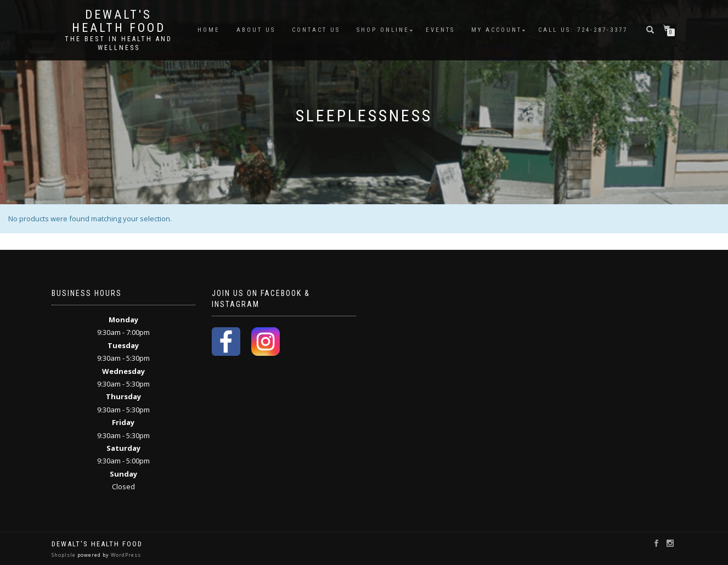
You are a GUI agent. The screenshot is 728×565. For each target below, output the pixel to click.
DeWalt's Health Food (119, 21)
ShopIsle (64, 555)
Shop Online (383, 30)
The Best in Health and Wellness (118, 43)
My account (496, 30)
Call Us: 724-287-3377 (583, 30)
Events (440, 30)
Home (209, 30)
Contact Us (316, 30)
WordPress (125, 555)
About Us (256, 30)
